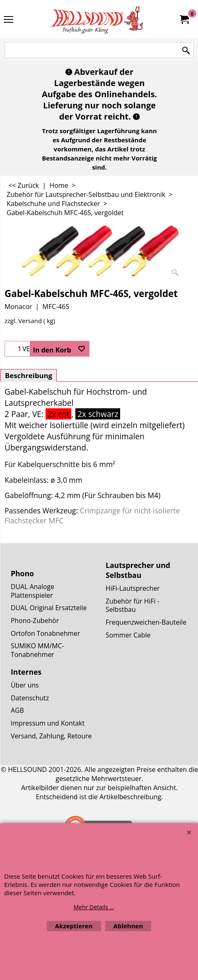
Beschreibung (29, 375)
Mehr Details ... (94, 907)
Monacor (18, 307)
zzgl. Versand (23, 321)
